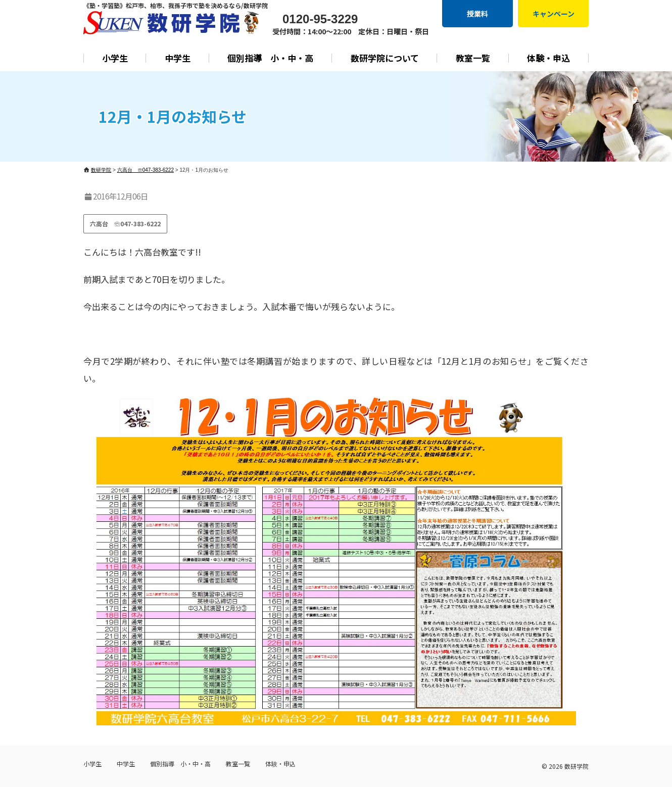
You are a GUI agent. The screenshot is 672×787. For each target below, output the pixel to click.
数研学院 (577, 766)
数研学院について (385, 58)
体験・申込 (548, 58)
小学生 (115, 58)
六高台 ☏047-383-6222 (125, 224)
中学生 (178, 58)
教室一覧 (473, 58)
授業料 (477, 14)
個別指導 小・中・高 (270, 58)
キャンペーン (554, 14)
